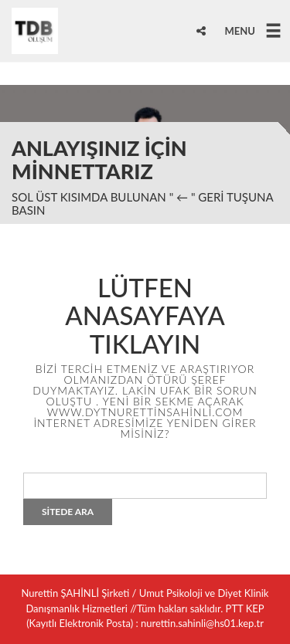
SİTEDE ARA (68, 512)
